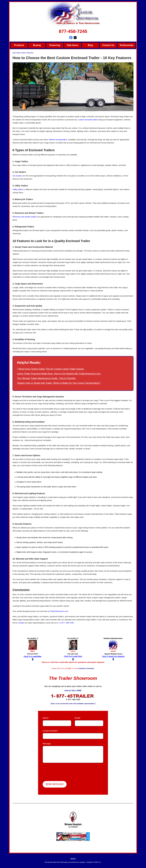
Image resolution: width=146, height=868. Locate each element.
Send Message (55, 784)
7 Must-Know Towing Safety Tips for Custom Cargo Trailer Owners (51, 369)
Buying (37, 45)
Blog (90, 45)
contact (21, 623)
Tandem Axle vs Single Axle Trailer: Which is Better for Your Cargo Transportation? (59, 383)
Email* (78, 718)
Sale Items (73, 45)
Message (47, 744)
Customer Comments (86, 668)
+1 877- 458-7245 (66, 623)
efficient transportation (58, 140)
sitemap (73, 859)
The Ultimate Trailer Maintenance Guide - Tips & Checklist (46, 378)
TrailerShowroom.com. (59, 611)
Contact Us (108, 45)
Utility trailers (18, 189)
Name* (46, 718)
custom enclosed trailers (88, 120)
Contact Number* (50, 731)
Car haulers (17, 176)
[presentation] (64, 772)
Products (19, 45)
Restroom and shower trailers (25, 217)
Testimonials (127, 45)
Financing (55, 45)
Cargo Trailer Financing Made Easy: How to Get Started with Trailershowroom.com (59, 374)
